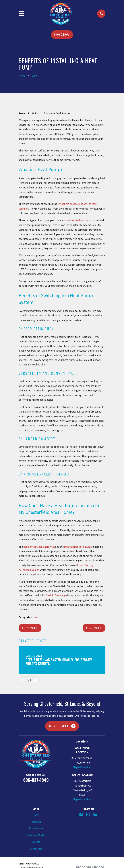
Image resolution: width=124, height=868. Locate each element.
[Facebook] (81, 815)
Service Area (62, 726)
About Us (36, 822)
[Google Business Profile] (95, 815)
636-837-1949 (36, 780)
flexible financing (55, 595)
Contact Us (36, 849)
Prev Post (30, 628)
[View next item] (35, 680)
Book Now (62, 34)
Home (36, 815)
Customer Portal (36, 835)
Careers (36, 842)
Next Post (94, 628)
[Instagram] (88, 815)
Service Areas (36, 828)
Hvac (36, 617)
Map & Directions (82, 767)
